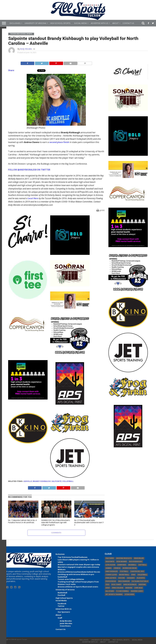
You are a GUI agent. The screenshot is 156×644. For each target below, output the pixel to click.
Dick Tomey (116, 585)
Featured (110, 558)
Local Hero (33, 198)
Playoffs (141, 578)
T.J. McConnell (122, 591)
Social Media (80, 23)
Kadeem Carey (137, 591)
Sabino (108, 568)
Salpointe (57, 481)
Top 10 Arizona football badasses (73, 557)
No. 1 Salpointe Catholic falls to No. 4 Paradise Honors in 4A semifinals (22, 521)
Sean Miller (139, 558)
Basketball (62, 593)
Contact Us (128, 23)
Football (61, 595)
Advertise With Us (99, 23)
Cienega (117, 568)
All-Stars (110, 591)
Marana (129, 588)
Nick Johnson (124, 581)
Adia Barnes (122, 562)
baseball (132, 565)
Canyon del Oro (137, 571)
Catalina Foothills (140, 581)
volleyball (68, 481)
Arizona (142, 585)
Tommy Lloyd (111, 575)
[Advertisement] (128, 469)
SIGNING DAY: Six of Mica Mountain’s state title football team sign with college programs (56, 522)
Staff (60, 618)
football (124, 571)
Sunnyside (122, 565)
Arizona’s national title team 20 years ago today (79, 564)
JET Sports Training (114, 594)
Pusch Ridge (111, 581)
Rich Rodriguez (136, 562)
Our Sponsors (64, 612)
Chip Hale (138, 588)
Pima (133, 575)
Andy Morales (26, 49)
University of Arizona (35, 23)
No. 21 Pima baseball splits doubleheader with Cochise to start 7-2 (89, 522)
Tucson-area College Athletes (71, 579)
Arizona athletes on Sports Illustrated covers (78, 587)
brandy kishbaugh (42, 481)
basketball (124, 575)
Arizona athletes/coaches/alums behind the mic (79, 572)
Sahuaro (131, 578)
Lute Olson (110, 565)
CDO (107, 585)
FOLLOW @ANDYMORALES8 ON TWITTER (29, 170)
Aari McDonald (130, 585)
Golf (108, 588)
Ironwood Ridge (130, 568)
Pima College (118, 588)
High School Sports (60, 23)
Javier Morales (66, 623)
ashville (28, 481)
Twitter (61, 606)
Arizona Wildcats (124, 558)
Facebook (62, 604)
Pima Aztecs (111, 578)
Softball (142, 565)
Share (11, 70)
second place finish (59, 142)
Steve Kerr (129, 594)
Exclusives (15, 23)
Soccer (122, 578)
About (115, 23)
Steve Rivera (65, 626)
